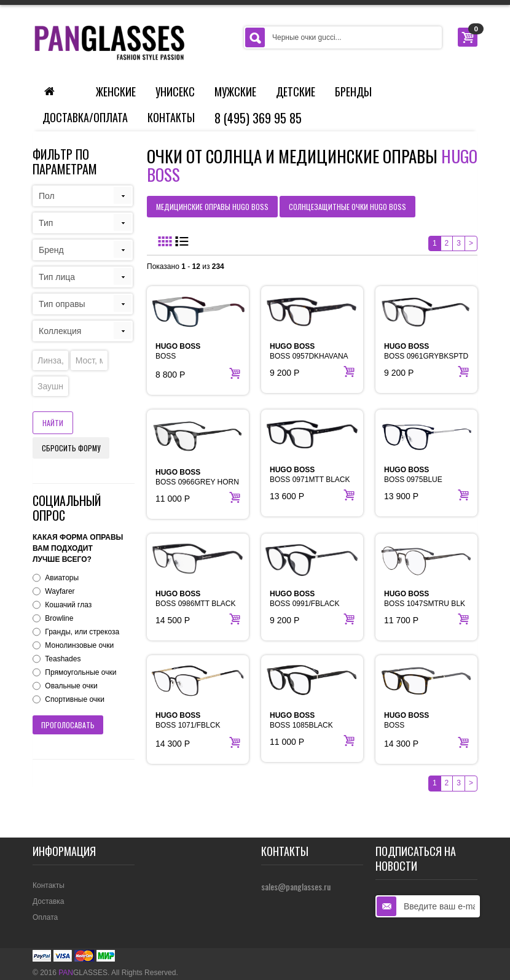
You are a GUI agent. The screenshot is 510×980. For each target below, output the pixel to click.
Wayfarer (60, 591)
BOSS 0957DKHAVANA (309, 351)
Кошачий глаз (68, 605)
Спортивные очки (75, 699)
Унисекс (175, 91)
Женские (116, 91)
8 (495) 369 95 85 (258, 118)
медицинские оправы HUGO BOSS (212, 207)
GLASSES (83, 973)
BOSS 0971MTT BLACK (310, 475)
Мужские (235, 91)
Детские (296, 91)
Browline (59, 618)
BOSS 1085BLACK (301, 720)
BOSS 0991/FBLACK (304, 599)
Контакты (171, 117)
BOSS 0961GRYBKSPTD (426, 351)
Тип (46, 223)
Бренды (353, 91)
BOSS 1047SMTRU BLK (425, 599)
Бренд (51, 250)
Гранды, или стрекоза (82, 632)
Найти (53, 423)
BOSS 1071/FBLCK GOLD (188, 725)
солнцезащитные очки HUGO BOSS (347, 207)
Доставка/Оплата (85, 117)
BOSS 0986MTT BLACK (196, 599)
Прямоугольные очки (80, 672)
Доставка (49, 901)
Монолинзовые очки (79, 645)
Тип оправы (62, 304)
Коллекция (60, 331)
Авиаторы (62, 578)
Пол (47, 196)
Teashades (63, 659)
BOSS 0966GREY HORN (197, 477)
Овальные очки (71, 686)
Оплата (45, 917)
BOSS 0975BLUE (413, 475)
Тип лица (57, 277)
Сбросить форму (71, 448)
